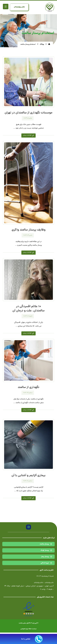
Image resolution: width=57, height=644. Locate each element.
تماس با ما (26, 639)
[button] (6, 7)
